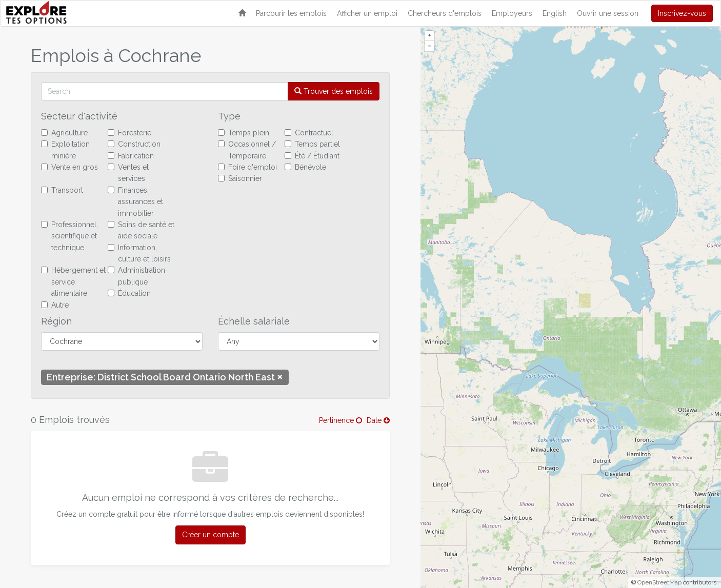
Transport (62, 190)
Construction (134, 144)
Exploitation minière (65, 150)
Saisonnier (240, 178)
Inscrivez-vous (682, 13)
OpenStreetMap (659, 582)
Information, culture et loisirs (139, 253)
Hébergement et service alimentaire (73, 282)
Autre (55, 305)
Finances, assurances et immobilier (135, 202)
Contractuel (309, 133)
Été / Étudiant (312, 156)
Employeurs (512, 13)
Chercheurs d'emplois (445, 13)
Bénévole (305, 167)
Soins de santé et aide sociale (141, 230)
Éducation (129, 293)
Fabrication (131, 156)
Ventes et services (128, 173)
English (555, 13)
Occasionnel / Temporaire (247, 150)
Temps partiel (312, 144)
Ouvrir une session (608, 13)
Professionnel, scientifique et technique (69, 236)
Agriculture (64, 133)
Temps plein (244, 133)
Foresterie (129, 133)
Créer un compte (211, 535)
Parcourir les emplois (291, 13)
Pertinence (341, 420)
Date (378, 420)
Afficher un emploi (367, 13)
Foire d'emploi (247, 167)
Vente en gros (69, 167)
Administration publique (136, 276)
